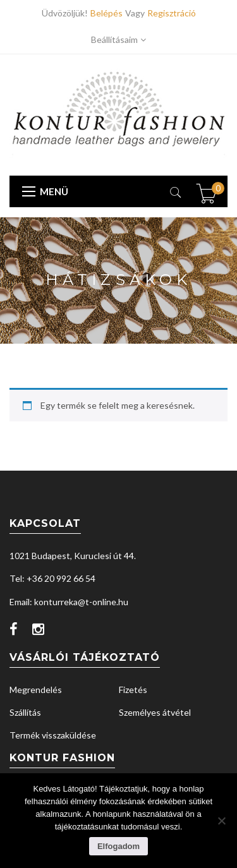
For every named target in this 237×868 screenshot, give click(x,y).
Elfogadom (118, 846)
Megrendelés (36, 690)
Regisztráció (172, 13)
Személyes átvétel (155, 712)
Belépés (108, 13)
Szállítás (25, 712)
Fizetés (133, 690)
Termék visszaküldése (53, 735)
